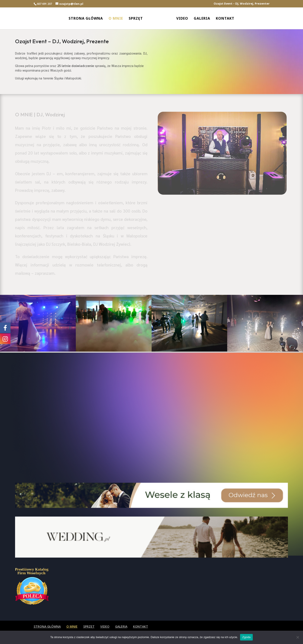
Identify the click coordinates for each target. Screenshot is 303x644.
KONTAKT (225, 19)
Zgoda (246, 637)
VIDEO (182, 19)
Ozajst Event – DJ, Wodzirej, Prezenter (242, 4)
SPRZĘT (136, 19)
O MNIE (116, 19)
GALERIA (202, 19)
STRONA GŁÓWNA (86, 19)
